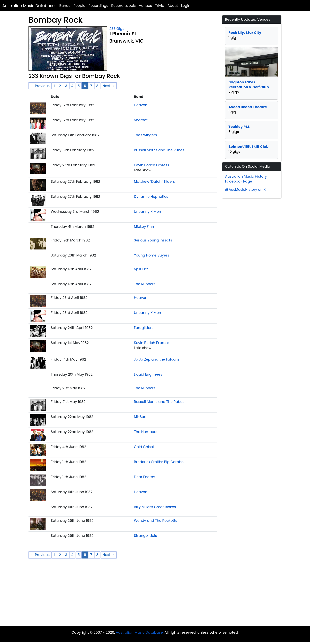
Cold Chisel (144, 447)
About (173, 6)
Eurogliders (144, 328)
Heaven (141, 105)
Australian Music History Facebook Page (246, 179)
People (79, 6)
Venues (145, 6)
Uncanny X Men (147, 212)
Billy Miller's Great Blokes (155, 507)
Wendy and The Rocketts (156, 521)
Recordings (98, 6)
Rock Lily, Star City (245, 33)
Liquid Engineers (148, 374)
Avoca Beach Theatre (248, 107)
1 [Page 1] (54, 86)
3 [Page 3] (66, 86)
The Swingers (145, 135)
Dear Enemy (144, 477)
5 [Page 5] (79, 86)
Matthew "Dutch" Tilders (154, 181)
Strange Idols (145, 536)
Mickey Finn (144, 227)
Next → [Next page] (109, 86)
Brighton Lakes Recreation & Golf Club (249, 85)
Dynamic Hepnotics (151, 196)
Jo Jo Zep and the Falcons (157, 359)
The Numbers (146, 432)
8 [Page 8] (97, 86)
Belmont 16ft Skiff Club (249, 147)
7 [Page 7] (91, 86)
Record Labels (123, 6)
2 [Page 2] (60, 86)
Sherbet (141, 120)
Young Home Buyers (152, 255)
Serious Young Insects (153, 240)
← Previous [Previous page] (40, 86)
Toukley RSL (239, 127)
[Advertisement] (155, 595)
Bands (65, 6)
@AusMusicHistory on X (245, 189)
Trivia (160, 6)
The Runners (145, 284)
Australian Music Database (29, 6)
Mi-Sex (140, 417)
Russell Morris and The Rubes (159, 150)
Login (186, 6)
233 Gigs (117, 29)
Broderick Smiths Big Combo (159, 462)
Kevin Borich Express (151, 165)
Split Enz (141, 269)
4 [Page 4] (72, 86)
